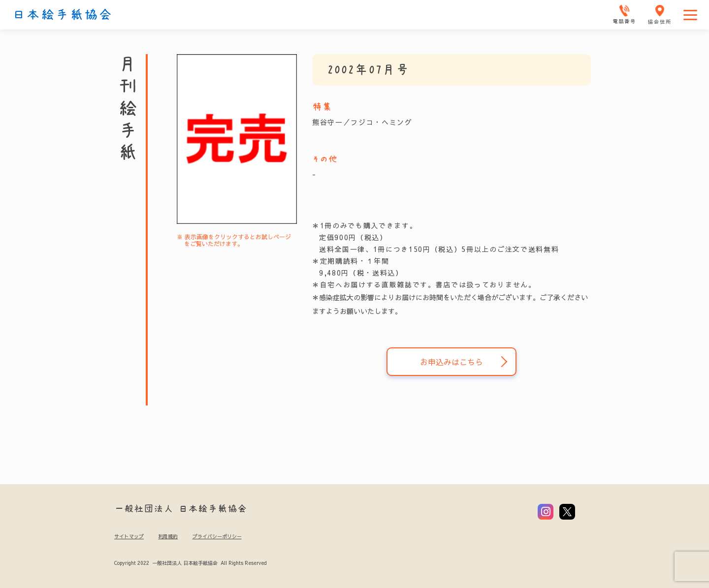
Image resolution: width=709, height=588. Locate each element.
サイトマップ (129, 536)
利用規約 (168, 536)
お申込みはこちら (451, 362)
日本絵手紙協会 (63, 15)
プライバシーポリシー (217, 536)
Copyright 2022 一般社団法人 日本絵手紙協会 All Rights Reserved (190, 563)
